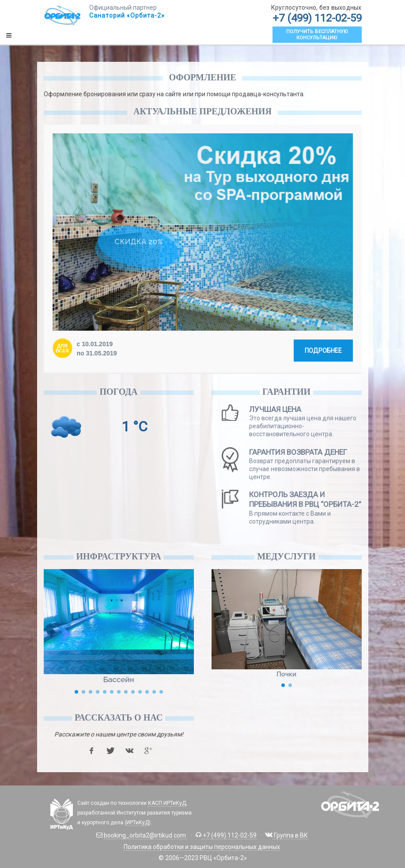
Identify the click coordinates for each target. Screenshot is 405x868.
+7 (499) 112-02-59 (317, 18)
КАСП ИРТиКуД (167, 803)
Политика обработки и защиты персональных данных (202, 847)
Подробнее (323, 351)
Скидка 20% (139, 241)
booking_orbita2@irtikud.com (146, 835)
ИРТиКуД (138, 823)
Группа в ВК (290, 835)
